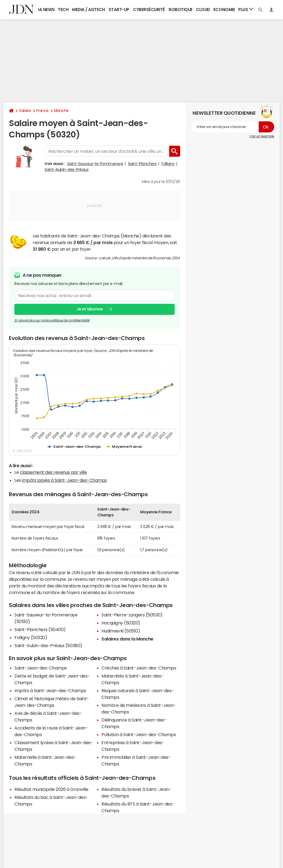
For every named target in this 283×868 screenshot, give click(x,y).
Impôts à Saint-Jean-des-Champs (50, 691)
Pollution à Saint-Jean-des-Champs (139, 734)
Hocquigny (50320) (121, 623)
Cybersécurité (149, 10)
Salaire (25, 111)
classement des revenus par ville (53, 472)
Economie (224, 10)
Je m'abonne (90, 309)
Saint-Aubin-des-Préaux (66, 169)
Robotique (181, 10)
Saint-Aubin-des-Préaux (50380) (48, 645)
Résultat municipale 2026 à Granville (51, 789)
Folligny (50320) (31, 637)
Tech (63, 10)
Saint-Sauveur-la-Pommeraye (95, 164)
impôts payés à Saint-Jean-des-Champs (64, 480)
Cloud (203, 10)
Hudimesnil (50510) (121, 631)
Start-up (119, 10)
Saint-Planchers (142, 164)
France (42, 111)
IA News (46, 10)
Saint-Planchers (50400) (40, 629)
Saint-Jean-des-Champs (41, 668)
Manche (61, 111)
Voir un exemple (262, 136)
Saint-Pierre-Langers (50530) (132, 615)
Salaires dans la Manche (127, 639)
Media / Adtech (88, 10)
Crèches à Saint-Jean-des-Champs (139, 668)
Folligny (168, 164)
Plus (246, 9)
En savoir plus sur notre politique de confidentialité (52, 320)
